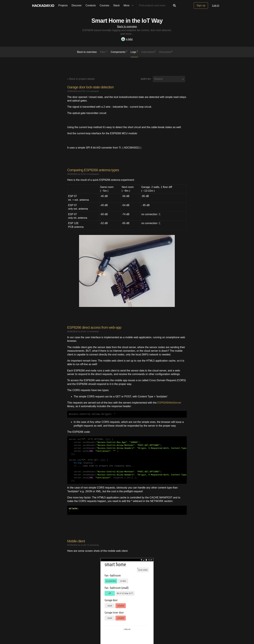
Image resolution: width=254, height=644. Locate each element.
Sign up (201, 5)
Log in (216, 5)
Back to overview (127, 27)
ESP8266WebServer (169, 403)
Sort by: (146, 79)
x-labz (127, 39)
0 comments (93, 91)
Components (119, 52)
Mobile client (76, 541)
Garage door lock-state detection (90, 87)
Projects (63, 5)
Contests (91, 5)
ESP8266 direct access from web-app (94, 327)
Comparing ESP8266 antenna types (93, 170)
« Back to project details (81, 79)
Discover (77, 5)
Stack (116, 5)
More (129, 6)
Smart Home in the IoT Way (127, 21)
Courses (104, 5)
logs (134, 52)
